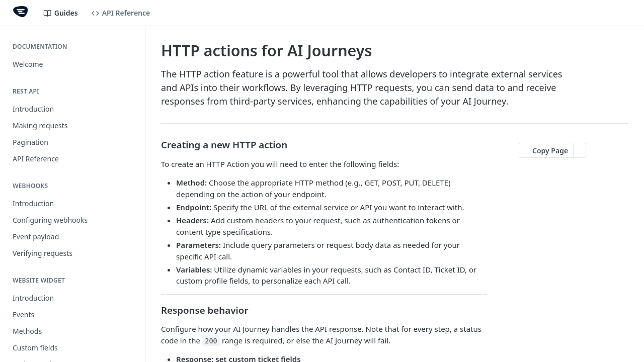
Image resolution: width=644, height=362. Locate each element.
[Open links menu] (626, 13)
